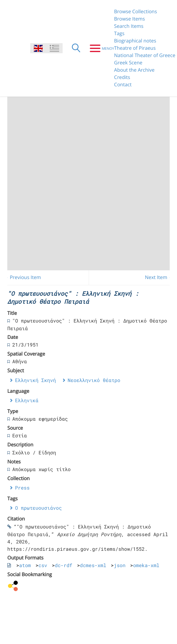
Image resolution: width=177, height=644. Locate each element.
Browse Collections (135, 12)
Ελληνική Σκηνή (35, 380)
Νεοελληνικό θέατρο (94, 380)
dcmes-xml (93, 565)
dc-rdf (64, 565)
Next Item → (159, 277)
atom (25, 565)
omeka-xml (146, 565)
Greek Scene (128, 63)
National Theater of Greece (145, 55)
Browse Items (130, 19)
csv (43, 565)
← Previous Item (22, 277)
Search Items (129, 26)
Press (22, 488)
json (120, 565)
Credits (122, 77)
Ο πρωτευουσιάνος (38, 508)
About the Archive (134, 70)
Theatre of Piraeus (135, 48)
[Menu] (99, 48)
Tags (119, 34)
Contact (123, 85)
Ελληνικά (27, 400)
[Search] (76, 48)
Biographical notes (135, 41)
